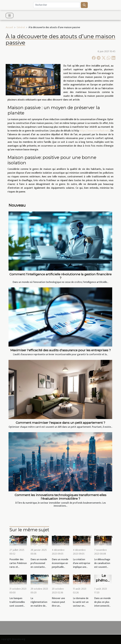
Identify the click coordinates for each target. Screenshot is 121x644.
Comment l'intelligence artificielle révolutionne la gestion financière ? (60, 276)
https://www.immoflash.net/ (95, 131)
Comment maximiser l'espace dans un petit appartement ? (60, 423)
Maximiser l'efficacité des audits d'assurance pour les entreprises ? (61, 350)
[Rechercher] (57, 5)
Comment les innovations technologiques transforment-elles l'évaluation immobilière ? (60, 497)
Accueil (9, 27)
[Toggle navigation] (10, 15)
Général (21, 27)
